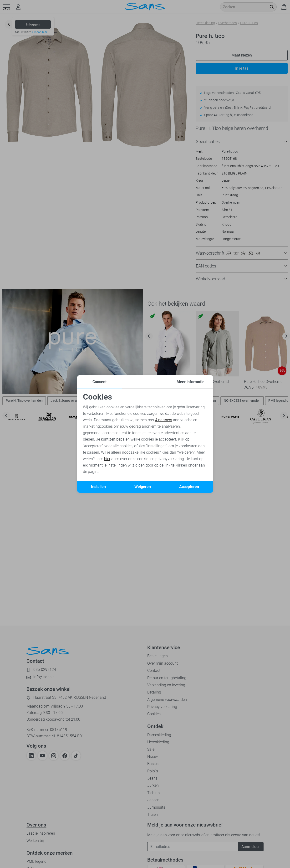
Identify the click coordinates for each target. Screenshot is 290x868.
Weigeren (143, 487)
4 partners (164, 420)
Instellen (98, 487)
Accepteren (189, 487)
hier (107, 459)
